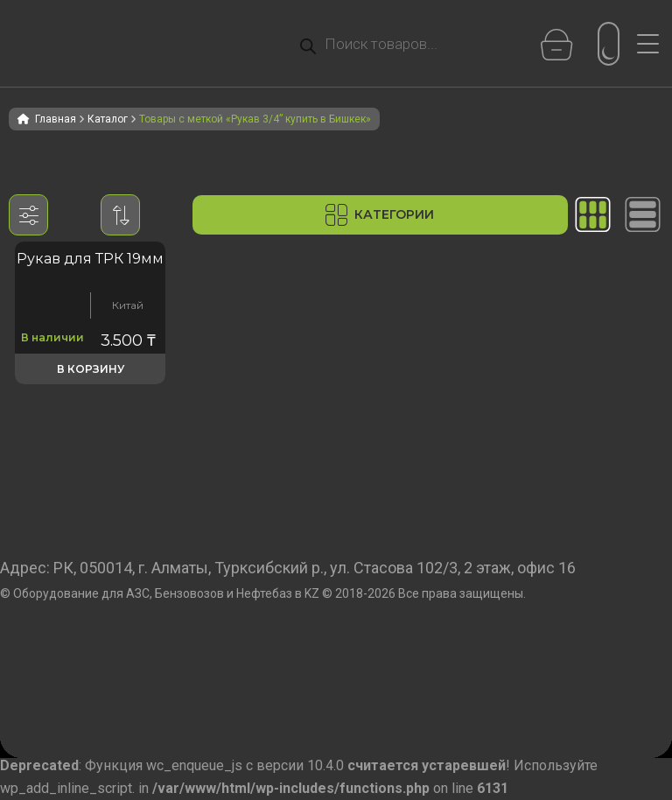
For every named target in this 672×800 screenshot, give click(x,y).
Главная (56, 119)
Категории (380, 215)
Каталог (108, 119)
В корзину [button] (91, 369)
